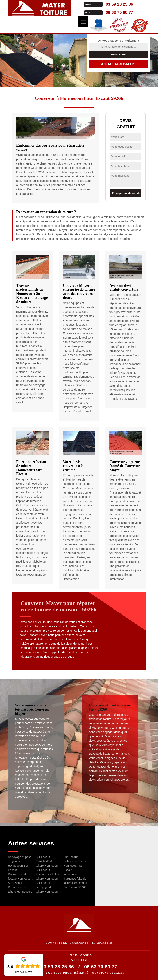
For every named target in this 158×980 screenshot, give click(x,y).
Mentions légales (108, 973)
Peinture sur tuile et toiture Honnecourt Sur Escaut (48, 879)
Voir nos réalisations (118, 64)
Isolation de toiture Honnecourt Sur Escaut (75, 866)
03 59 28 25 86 (115, 4)
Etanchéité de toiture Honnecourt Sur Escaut (48, 866)
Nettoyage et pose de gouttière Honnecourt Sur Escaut (20, 863)
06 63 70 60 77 (115, 12)
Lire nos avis (24, 972)
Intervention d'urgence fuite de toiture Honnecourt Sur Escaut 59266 (75, 881)
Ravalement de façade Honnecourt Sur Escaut (20, 879)
